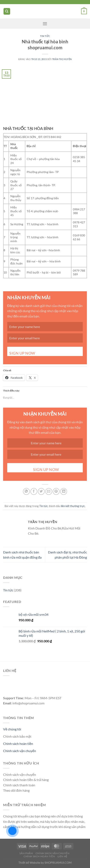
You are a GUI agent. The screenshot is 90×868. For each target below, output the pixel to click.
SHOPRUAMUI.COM (58, 863)
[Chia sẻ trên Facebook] (34, 491)
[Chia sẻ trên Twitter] (41, 491)
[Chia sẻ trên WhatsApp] (26, 491)
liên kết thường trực (73, 506)
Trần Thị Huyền (62, 59)
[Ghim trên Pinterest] (56, 491)
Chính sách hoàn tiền (18, 744)
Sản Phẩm (26, 853)
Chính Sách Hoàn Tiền (39, 856)
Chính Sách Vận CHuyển (53, 853)
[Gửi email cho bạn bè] (49, 491)
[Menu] (45, 24)
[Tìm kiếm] (7, 11)
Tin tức (45, 36)
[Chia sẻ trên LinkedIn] (64, 491)
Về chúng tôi (12, 729)
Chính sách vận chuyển (20, 751)
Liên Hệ (62, 856)
